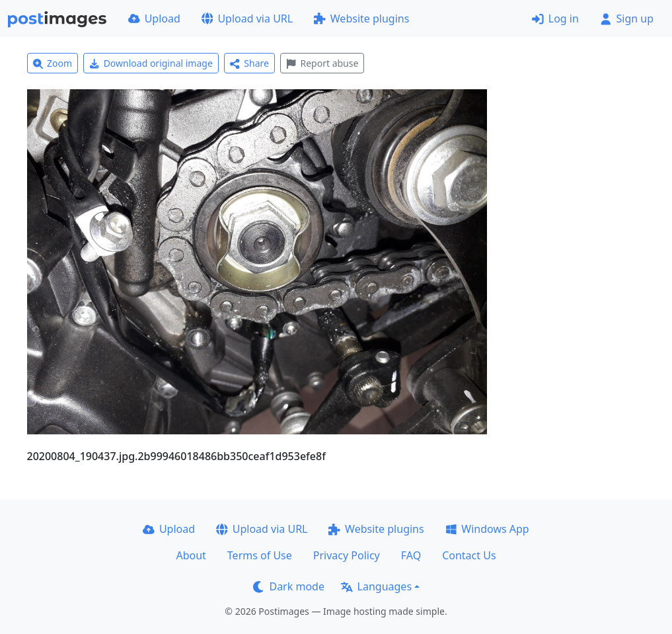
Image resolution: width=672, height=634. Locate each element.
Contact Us (469, 555)
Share (249, 63)
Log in (555, 19)
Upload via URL (247, 19)
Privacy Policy (347, 555)
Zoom (53, 63)
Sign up (627, 19)
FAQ (411, 555)
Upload (154, 19)
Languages (376, 586)
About (191, 555)
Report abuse (322, 63)
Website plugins (361, 19)
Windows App (487, 529)
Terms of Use (260, 555)
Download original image (151, 63)
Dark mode (289, 586)
